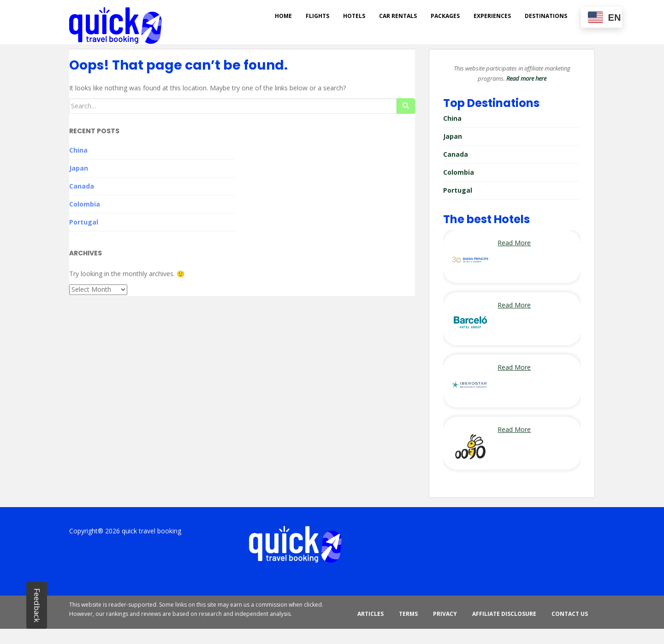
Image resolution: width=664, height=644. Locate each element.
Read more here (526, 78)
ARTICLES (371, 614)
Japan (79, 168)
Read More (514, 243)
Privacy (445, 614)
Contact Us (570, 614)
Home (283, 16)
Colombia (85, 204)
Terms (408, 614)
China (78, 150)
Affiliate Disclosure (504, 614)
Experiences (492, 16)
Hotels (354, 16)
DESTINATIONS (546, 16)
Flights (317, 16)
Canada (82, 186)
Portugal (84, 222)
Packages (445, 16)
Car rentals (398, 16)
